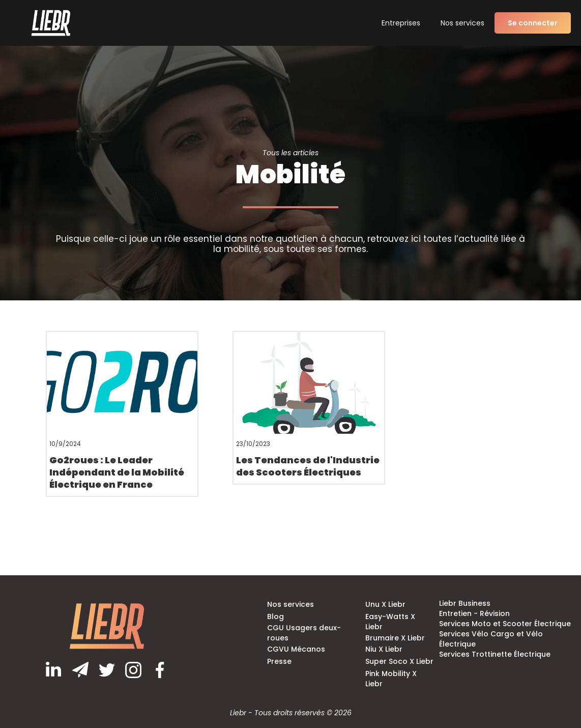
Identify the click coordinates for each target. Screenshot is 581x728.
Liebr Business (465, 603)
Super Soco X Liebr (399, 661)
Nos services (462, 23)
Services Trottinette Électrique (495, 654)
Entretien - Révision (474, 613)
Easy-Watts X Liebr (390, 622)
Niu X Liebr (384, 649)
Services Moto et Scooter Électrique (505, 624)
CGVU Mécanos (296, 649)
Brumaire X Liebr (395, 638)
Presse (279, 661)
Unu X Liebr (385, 604)
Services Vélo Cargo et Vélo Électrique (491, 639)
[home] (51, 23)
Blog (275, 617)
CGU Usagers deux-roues (304, 633)
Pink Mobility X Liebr (391, 679)
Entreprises (401, 23)
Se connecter (533, 23)
